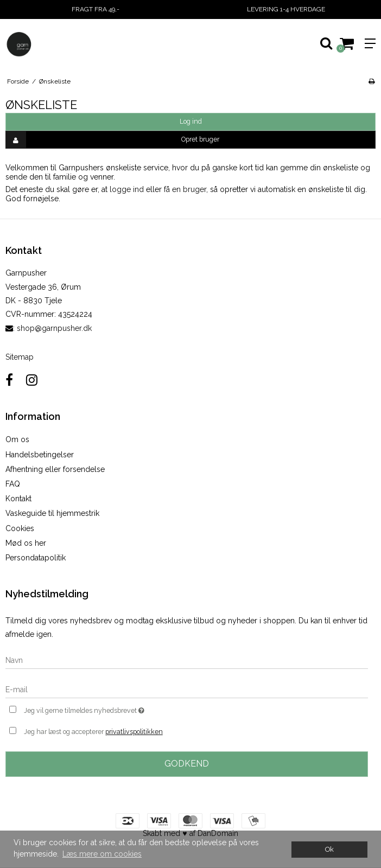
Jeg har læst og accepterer (93, 732)
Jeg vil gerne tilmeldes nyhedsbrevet (111, 709)
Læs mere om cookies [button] (102, 854)
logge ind (127, 189)
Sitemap (20, 357)
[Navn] (187, 660)
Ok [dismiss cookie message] (329, 849)
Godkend (187, 764)
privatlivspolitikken (134, 732)
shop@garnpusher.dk (54, 328)
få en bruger (185, 189)
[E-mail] (187, 690)
